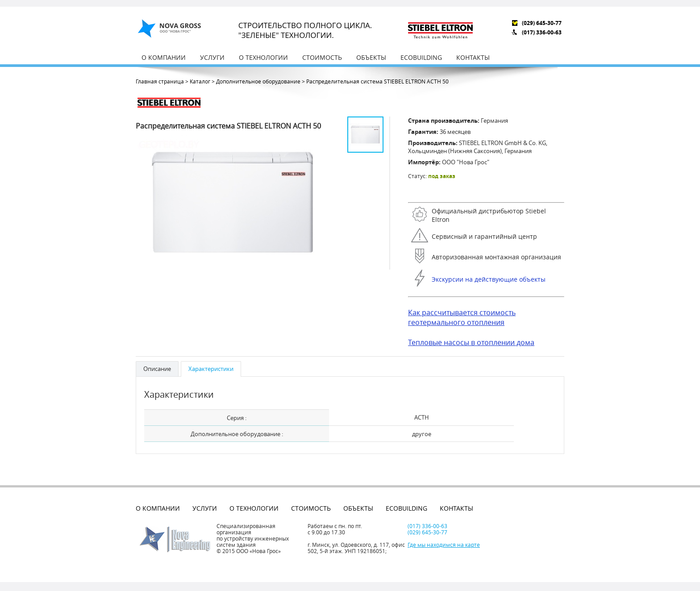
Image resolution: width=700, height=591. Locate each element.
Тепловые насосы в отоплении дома (471, 342)
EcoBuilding (421, 57)
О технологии (263, 57)
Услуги (212, 57)
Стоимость (322, 57)
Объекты (371, 57)
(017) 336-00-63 (542, 32)
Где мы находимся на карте (444, 545)
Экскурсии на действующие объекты (489, 279)
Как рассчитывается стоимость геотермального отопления (462, 317)
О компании (164, 57)
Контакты (473, 57)
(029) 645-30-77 (542, 23)
